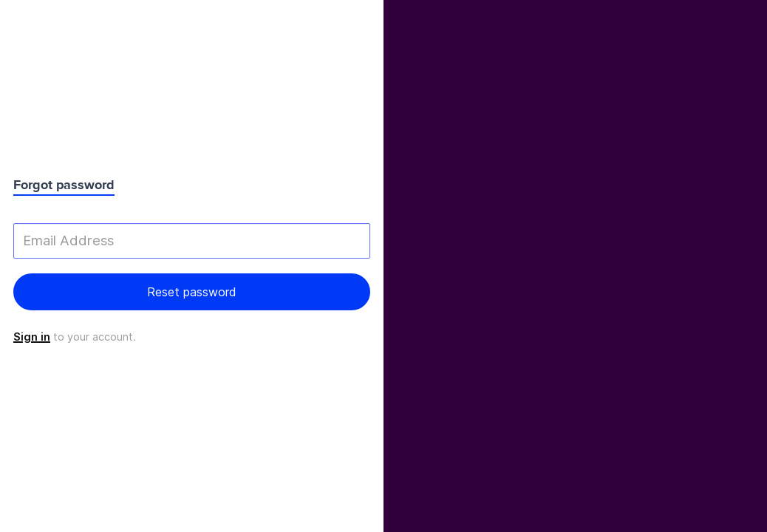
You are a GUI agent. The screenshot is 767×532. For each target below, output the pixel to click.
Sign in (32, 337)
